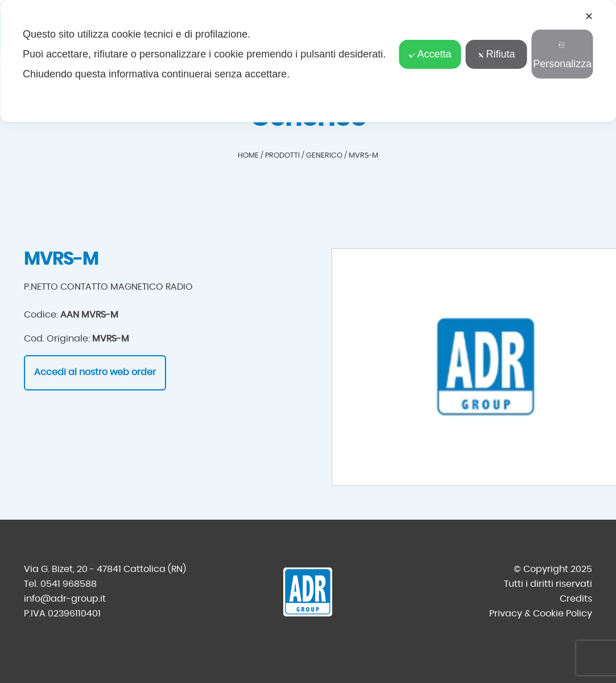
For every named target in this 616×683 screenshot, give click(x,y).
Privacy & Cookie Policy (541, 614)
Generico (324, 156)
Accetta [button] (430, 54)
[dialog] (308, 61)
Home (248, 156)
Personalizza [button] (562, 55)
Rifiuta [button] (496, 54)
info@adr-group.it (65, 599)
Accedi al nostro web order (95, 372)
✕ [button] (589, 17)
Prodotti (282, 156)
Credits (576, 599)
